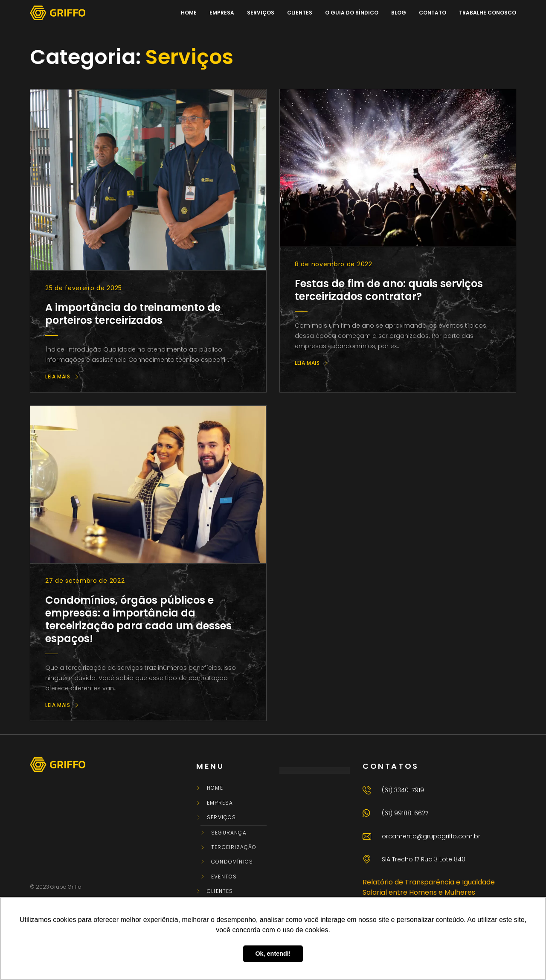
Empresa (220, 803)
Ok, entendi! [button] (273, 954)
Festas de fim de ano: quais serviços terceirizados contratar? (389, 290)
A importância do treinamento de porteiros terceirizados (133, 314)
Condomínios (232, 862)
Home (215, 788)
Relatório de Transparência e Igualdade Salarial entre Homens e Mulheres (429, 887)
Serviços (222, 817)
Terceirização (234, 847)
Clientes (220, 891)
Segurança (229, 833)
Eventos (224, 877)
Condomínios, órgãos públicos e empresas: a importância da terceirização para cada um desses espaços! (138, 619)
